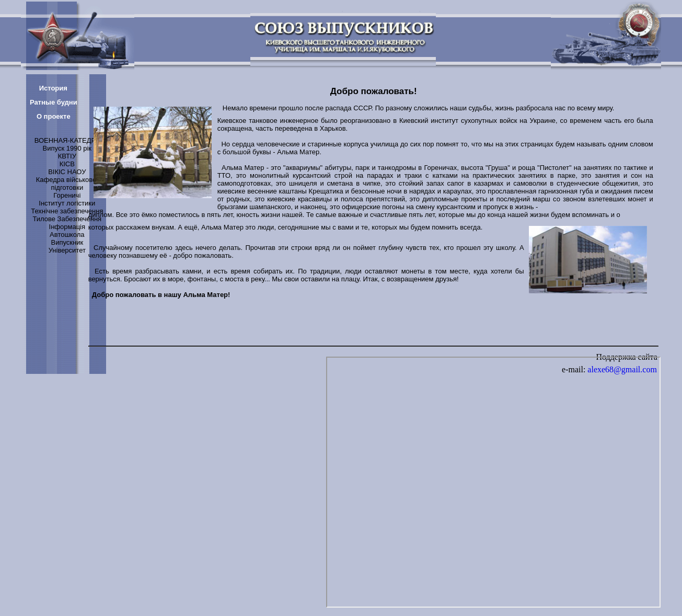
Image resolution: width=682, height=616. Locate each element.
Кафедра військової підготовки (67, 184)
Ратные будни (54, 102)
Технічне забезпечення (67, 211)
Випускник (67, 242)
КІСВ (67, 164)
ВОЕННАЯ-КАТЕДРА (67, 140)
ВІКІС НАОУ (67, 172)
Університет (67, 250)
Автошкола (67, 235)
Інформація (67, 227)
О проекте (54, 116)
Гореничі (67, 195)
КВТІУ (67, 156)
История (53, 88)
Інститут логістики (67, 203)
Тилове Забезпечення (67, 219)
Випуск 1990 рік (67, 148)
